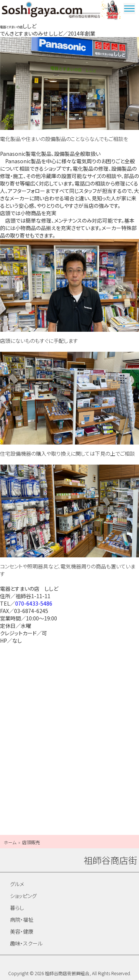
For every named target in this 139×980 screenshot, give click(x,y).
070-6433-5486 (34, 603)
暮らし (17, 908)
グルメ (17, 884)
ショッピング (23, 896)
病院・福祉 (22, 920)
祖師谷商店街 (51, 11)
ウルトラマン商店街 (111, 11)
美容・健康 (22, 931)
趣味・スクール (26, 943)
